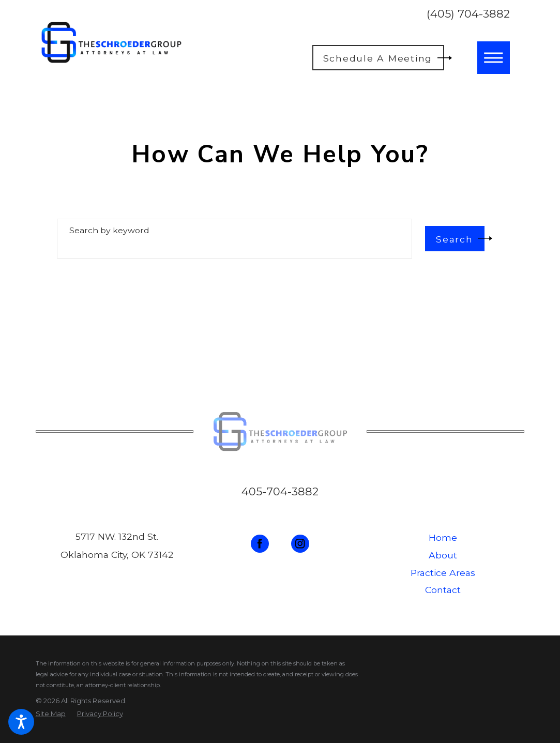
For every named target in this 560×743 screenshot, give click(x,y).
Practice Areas (443, 573)
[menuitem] (443, 538)
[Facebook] (260, 544)
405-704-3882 (280, 491)
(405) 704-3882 (468, 14)
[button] (21, 722)
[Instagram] (300, 544)
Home (443, 537)
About (443, 555)
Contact (443, 590)
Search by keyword (109, 230)
